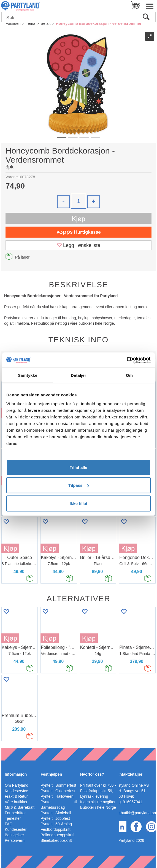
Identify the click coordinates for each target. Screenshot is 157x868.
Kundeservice (16, 791)
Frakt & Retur (16, 796)
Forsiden (13, 23)
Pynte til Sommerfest (58, 785)
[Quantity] (78, 201)
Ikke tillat (78, 503)
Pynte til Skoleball (56, 813)
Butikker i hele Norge (98, 807)
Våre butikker (16, 802)
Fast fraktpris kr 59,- (97, 791)
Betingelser (14, 835)
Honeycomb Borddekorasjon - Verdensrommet (99, 23)
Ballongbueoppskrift (57, 835)
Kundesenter (16, 829)
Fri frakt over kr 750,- (98, 785)
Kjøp (78, 219)
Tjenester (13, 818)
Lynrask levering (94, 796)
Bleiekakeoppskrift (56, 840)
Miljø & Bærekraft (20, 807)
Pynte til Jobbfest (55, 818)
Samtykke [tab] (28, 375)
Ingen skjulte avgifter (98, 802)
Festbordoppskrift (55, 829)
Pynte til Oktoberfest (58, 791)
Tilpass (79, 485)
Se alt (45, 23)
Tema (31, 23)
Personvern (15, 840)
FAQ (9, 824)
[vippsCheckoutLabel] (78, 232)
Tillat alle (78, 467)
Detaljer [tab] (78, 375)
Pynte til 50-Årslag (56, 824)
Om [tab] (129, 375)
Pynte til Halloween (57, 796)
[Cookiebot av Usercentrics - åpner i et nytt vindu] (127, 360)
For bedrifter (15, 813)
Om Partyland (17, 785)
